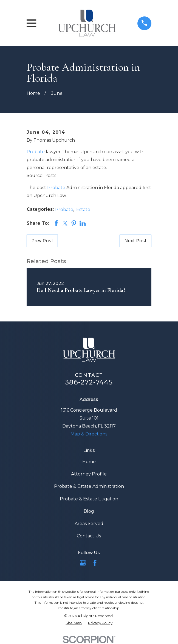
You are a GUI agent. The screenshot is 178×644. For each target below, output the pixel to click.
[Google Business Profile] (83, 563)
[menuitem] (74, 623)
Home (89, 462)
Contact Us (89, 536)
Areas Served (89, 524)
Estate (83, 210)
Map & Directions (89, 434)
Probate (36, 152)
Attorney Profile (89, 474)
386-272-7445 (89, 382)
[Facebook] (95, 563)
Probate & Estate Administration (89, 486)
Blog (89, 511)
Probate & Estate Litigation (89, 499)
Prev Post (42, 241)
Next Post (135, 241)
